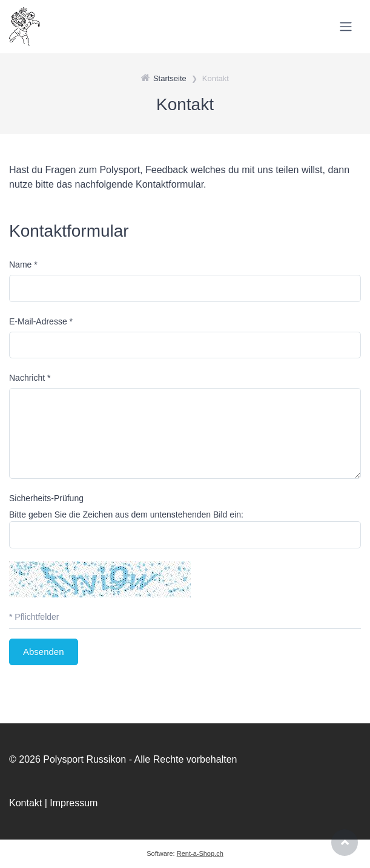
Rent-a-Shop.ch (200, 853)
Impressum (74, 803)
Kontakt (25, 803)
